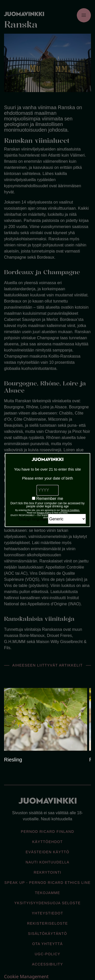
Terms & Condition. (70, 510)
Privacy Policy (44, 513)
